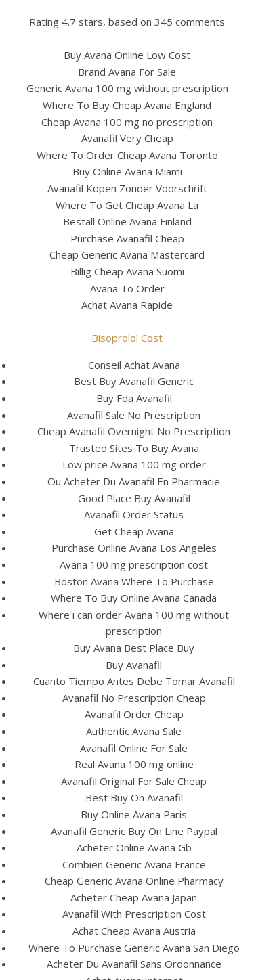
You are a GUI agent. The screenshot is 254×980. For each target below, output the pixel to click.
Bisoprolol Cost (127, 338)
